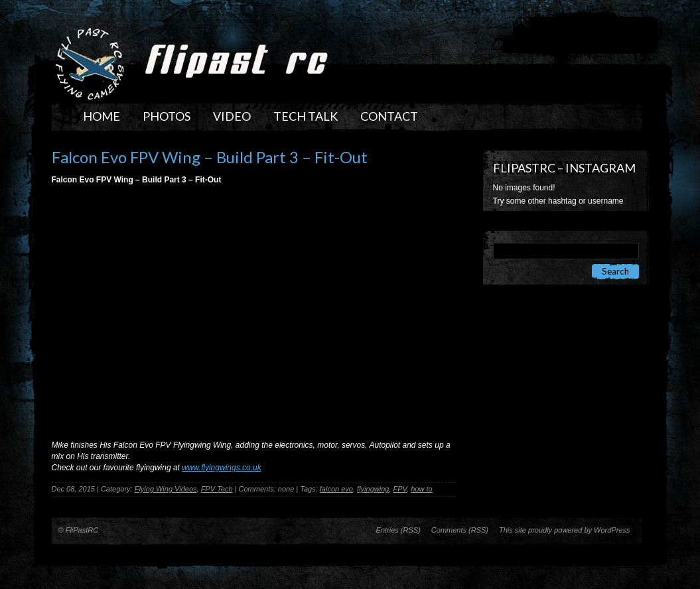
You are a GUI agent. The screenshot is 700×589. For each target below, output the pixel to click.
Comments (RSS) (460, 530)
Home (102, 116)
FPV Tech (217, 489)
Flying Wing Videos (166, 489)
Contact (389, 116)
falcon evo (336, 489)
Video (232, 116)
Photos (167, 116)
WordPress (612, 530)
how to (421, 489)
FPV (400, 489)
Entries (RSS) (398, 530)
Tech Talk (306, 116)
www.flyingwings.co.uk (221, 468)
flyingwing (373, 489)
